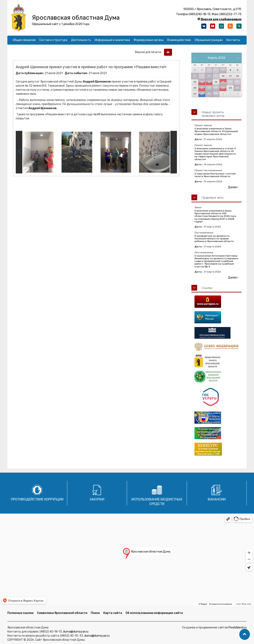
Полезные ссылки (20, 613)
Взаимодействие (179, 40)
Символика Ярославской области (62, 613)
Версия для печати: (149, 52)
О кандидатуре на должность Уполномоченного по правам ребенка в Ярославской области (214, 239)
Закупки (97, 499)
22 (209, 88)
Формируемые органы (149, 40)
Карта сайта (113, 613)
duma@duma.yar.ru (76, 632)
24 (223, 88)
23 (216, 88)
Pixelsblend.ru (238, 628)
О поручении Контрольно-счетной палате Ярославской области (215, 175)
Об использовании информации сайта (154, 613)
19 (237, 82)
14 (202, 82)
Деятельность (81, 40)
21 (202, 88)
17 (223, 82)
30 (216, 94)
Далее (233, 187)
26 (237, 88)
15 (209, 82)
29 (209, 94)
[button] (245, 634)
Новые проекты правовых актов (213, 114)
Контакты (233, 40)
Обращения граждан (209, 40)
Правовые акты (213, 198)
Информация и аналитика (112, 40)
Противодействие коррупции (37, 499)
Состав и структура (53, 40)
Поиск (95, 613)
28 (202, 94)
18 (230, 82)
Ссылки (207, 288)
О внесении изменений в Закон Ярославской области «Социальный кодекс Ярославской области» (216, 131)
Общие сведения (24, 40)
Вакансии (217, 499)
